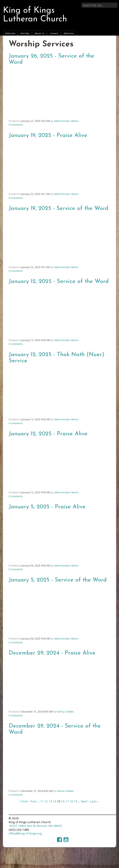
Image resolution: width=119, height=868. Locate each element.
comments (16, 125)
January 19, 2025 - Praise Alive (48, 135)
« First (24, 801)
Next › (85, 801)
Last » (94, 801)
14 (55, 801)
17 (67, 801)
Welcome (10, 33)
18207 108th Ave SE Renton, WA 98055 (35, 826)
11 (42, 801)
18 (71, 801)
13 (50, 801)
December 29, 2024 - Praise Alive (52, 653)
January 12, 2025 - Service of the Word (59, 281)
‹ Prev (33, 801)
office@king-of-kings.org (25, 833)
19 (75, 801)
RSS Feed (107, 43)
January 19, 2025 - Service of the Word (58, 208)
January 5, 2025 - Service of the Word (58, 580)
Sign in (113, 3)
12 (46, 801)
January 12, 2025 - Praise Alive (48, 434)
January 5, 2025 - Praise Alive (47, 507)
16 (63, 801)
